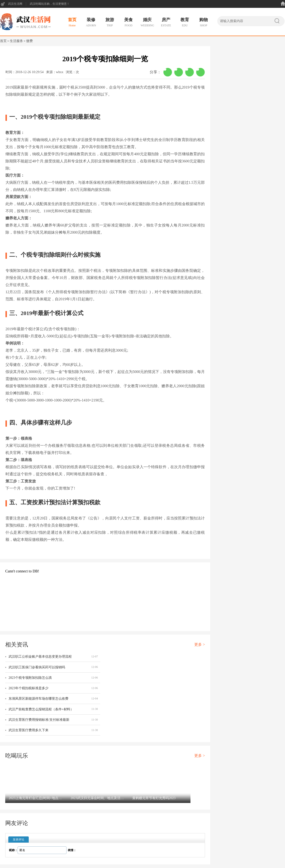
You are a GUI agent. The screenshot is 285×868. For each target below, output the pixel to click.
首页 (3, 41)
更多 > (200, 644)
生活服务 (16, 41)
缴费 (29, 41)
